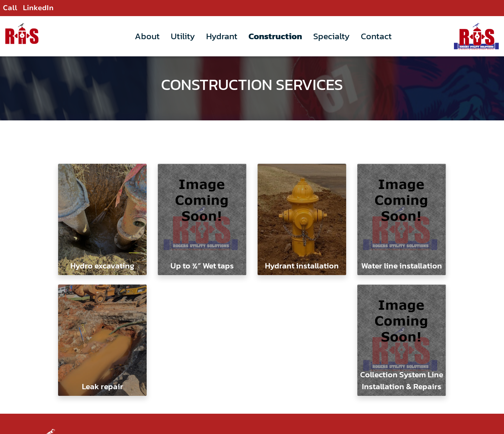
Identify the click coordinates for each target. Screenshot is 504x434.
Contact (376, 36)
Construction (275, 36)
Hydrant (222, 36)
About (147, 36)
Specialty (331, 36)
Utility (183, 36)
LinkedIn (38, 8)
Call (10, 8)
